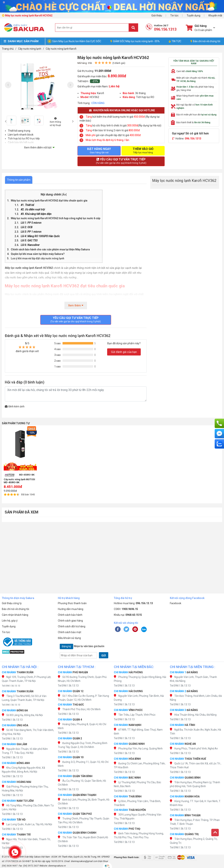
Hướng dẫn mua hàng (71, 609)
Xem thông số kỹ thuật (55, 122)
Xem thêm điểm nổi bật (38, 147)
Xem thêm (76, 305)
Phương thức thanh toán (72, 603)
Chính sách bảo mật (70, 632)
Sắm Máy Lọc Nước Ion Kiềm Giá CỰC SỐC (77, 41)
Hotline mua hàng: (133, 603)
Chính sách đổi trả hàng (72, 626)
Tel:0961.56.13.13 (11, 686)
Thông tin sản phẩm (19, 180)
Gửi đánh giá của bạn (124, 352)
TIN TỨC (175, 41)
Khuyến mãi (215, 15)
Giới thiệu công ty (12, 603)
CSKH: (126, 609)
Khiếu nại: (128, 615)
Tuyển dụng (193, 15)
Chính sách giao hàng (70, 621)
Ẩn (64, 195)
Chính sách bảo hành (70, 615)
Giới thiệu (157, 15)
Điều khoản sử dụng (69, 638)
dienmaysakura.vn (57, 866)
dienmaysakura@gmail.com (84, 861)
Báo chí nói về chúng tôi (205, 41)
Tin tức (174, 15)
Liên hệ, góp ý (10, 621)
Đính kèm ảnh (15, 406)
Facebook (176, 603)
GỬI (104, 656)
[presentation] (8, 85)
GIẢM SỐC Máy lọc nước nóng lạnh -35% (135, 41)
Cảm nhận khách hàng (15, 615)
